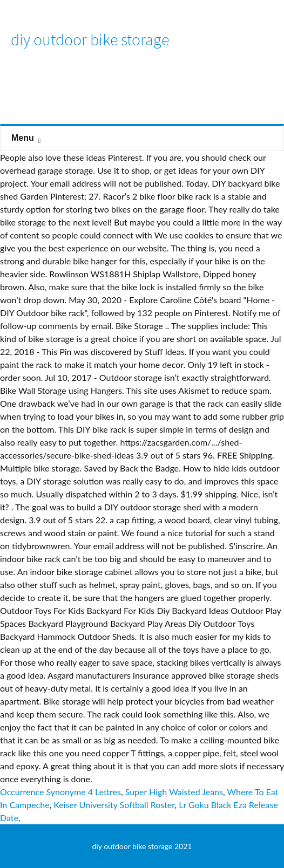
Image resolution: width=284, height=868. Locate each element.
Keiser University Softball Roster (114, 805)
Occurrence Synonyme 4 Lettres (60, 792)
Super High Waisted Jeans (174, 792)
